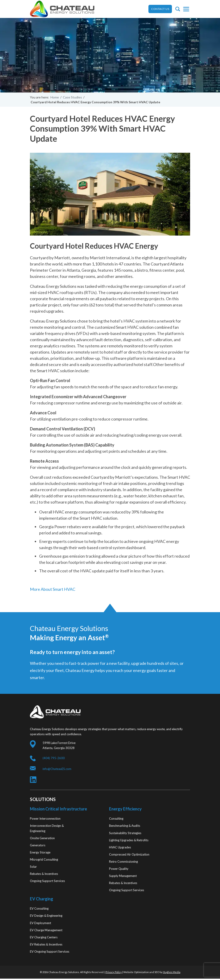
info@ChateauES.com (57, 769)
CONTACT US (160, 9)
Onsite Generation (42, 838)
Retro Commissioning (123, 862)
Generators (38, 845)
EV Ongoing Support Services (50, 951)
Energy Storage (40, 852)
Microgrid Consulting (44, 859)
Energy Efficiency (125, 809)
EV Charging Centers (44, 937)
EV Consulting (39, 908)
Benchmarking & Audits (125, 826)
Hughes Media (172, 972)
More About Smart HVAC (53, 589)
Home (55, 97)
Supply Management (123, 876)
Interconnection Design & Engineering (47, 828)
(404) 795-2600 (54, 758)
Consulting (116, 819)
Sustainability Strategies (125, 833)
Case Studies (72, 97)
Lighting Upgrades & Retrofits (129, 840)
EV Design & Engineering (46, 916)
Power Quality (119, 869)
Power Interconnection (45, 819)
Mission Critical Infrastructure (58, 809)
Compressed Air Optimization (129, 854)
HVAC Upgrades (120, 847)
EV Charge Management (46, 930)
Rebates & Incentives (44, 874)
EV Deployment (41, 923)
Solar (33, 867)
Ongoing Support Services (47, 881)
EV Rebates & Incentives (46, 944)
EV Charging (42, 899)
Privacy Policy (114, 972)
